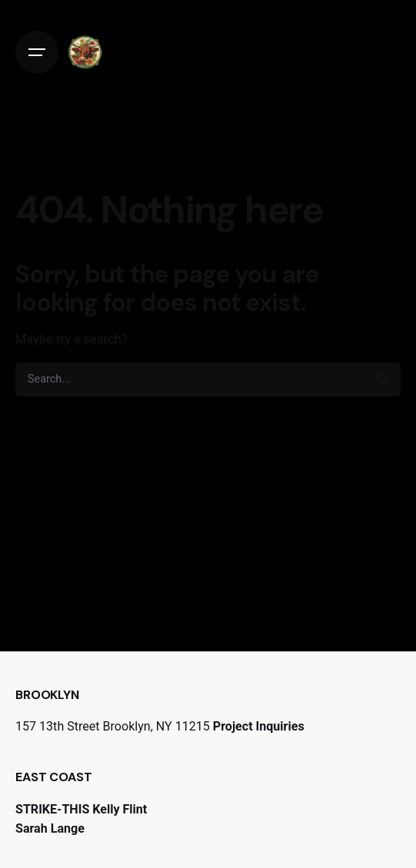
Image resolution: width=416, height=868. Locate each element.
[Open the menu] (37, 52)
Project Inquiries (259, 726)
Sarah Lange (50, 828)
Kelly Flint (120, 809)
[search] (384, 379)
